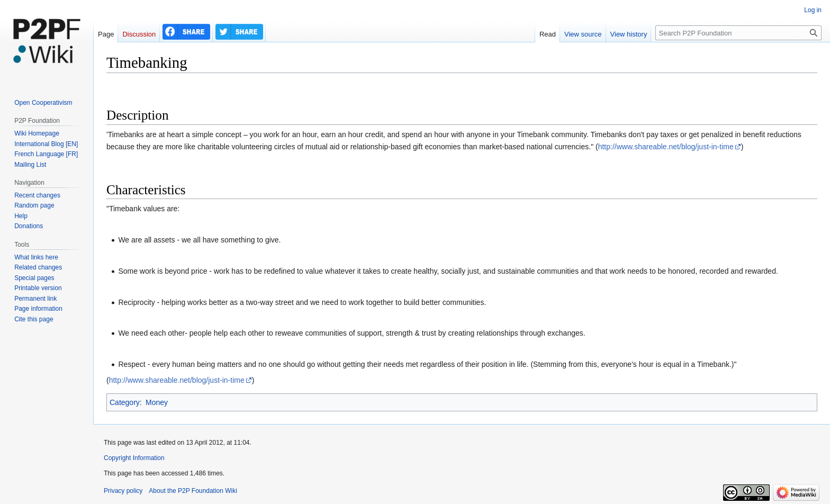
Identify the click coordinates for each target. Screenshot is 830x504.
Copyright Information (134, 458)
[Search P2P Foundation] (738, 33)
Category (125, 402)
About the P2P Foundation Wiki (193, 491)
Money (157, 402)
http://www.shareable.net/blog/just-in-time (666, 147)
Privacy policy (123, 491)
